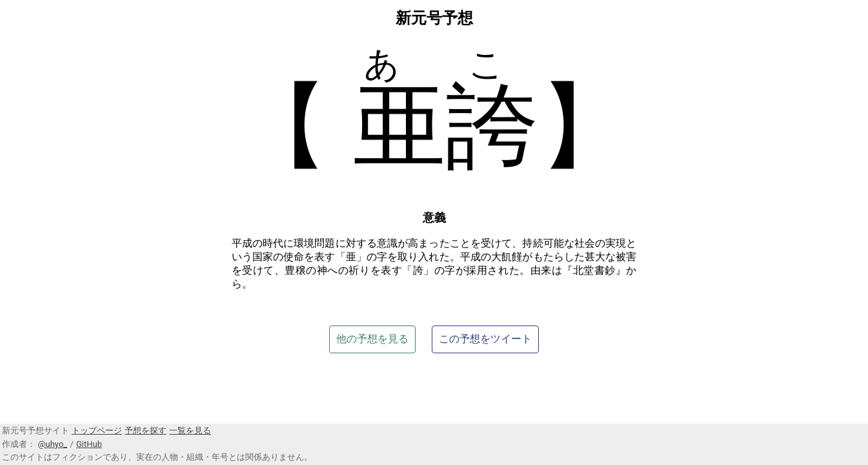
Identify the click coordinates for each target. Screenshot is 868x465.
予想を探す (146, 430)
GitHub (89, 444)
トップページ (97, 430)
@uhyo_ (53, 444)
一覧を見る (190, 430)
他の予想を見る (372, 339)
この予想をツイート (485, 339)
